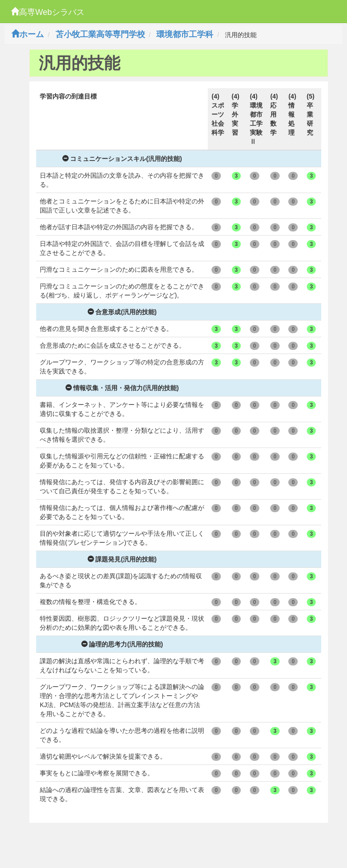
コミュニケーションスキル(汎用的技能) (122, 159)
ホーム (28, 34)
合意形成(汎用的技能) (122, 312)
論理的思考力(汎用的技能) (122, 644)
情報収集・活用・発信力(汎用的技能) (122, 388)
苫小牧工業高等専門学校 (100, 34)
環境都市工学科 (185, 34)
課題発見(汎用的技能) (122, 559)
